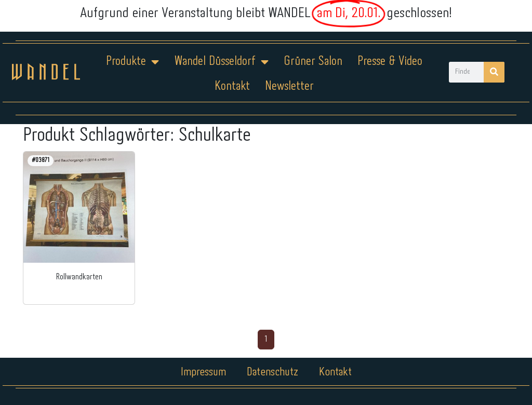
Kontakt (232, 86)
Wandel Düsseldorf (221, 62)
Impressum (203, 372)
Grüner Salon (313, 62)
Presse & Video (390, 62)
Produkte (132, 62)
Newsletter (289, 86)
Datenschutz (272, 372)
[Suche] (494, 72)
